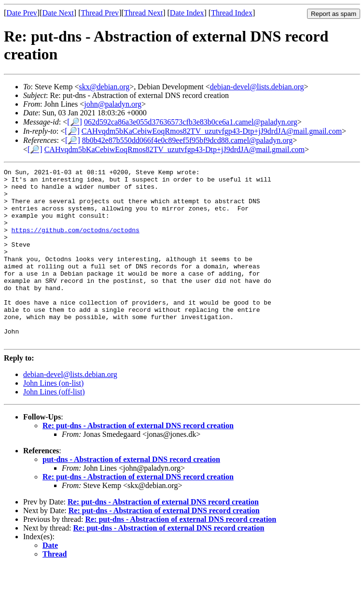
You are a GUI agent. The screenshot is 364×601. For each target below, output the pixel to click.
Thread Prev (100, 13)
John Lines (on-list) (53, 418)
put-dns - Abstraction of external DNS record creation (131, 494)
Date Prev (22, 13)
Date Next (58, 13)
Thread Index (232, 13)
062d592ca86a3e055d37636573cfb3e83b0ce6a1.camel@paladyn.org (191, 122)
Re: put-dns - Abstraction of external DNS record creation (138, 460)
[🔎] (75, 122)
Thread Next (143, 13)
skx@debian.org (105, 87)
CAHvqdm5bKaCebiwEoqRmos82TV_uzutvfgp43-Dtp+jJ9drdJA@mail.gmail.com (212, 131)
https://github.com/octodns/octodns (76, 243)
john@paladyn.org (113, 104)
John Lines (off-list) (54, 426)
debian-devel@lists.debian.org (257, 87)
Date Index (187, 13)
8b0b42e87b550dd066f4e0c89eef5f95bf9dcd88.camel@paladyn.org (188, 140)
